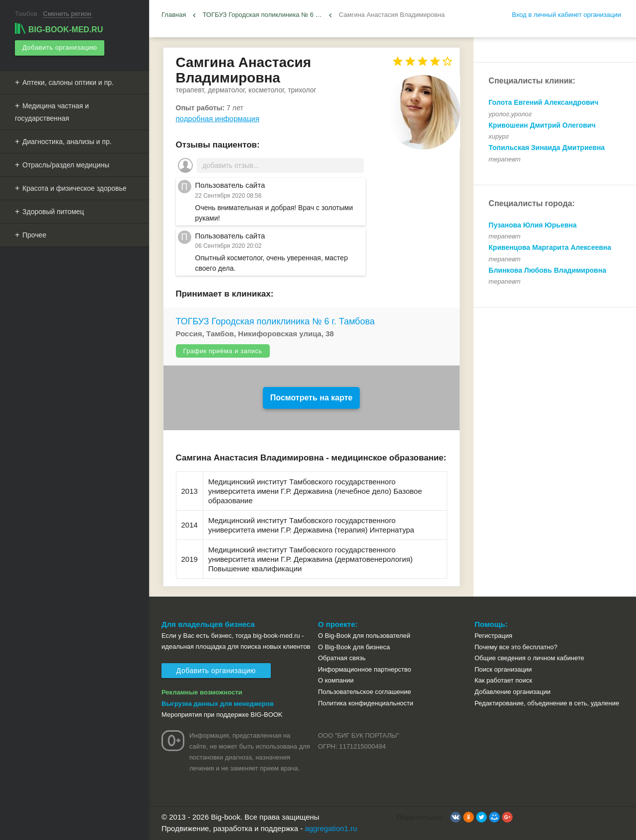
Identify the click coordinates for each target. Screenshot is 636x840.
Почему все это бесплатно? (516, 647)
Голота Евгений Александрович (543, 102)
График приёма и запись (223, 351)
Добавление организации (513, 692)
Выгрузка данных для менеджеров (218, 704)
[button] (456, 817)
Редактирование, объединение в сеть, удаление (547, 703)
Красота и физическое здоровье (75, 188)
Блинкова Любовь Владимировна (547, 270)
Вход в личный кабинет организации (566, 15)
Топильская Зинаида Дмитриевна (547, 148)
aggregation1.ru (331, 828)
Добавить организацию (59, 47)
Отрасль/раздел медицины (66, 164)
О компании (336, 680)
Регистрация (493, 636)
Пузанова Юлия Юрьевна (532, 225)
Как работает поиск (503, 680)
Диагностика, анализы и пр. (67, 141)
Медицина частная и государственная (52, 112)
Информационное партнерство (364, 669)
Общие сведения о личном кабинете (529, 658)
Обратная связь (342, 658)
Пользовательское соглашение (364, 692)
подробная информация (218, 118)
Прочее (34, 234)
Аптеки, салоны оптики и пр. (68, 82)
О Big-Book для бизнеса (354, 647)
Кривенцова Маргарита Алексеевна (550, 247)
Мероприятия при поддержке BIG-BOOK (222, 715)
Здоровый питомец (53, 211)
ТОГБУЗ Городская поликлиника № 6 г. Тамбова (276, 321)
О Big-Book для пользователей (364, 636)
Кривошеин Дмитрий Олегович (542, 125)
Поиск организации (503, 669)
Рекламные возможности (202, 692)
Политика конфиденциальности (366, 703)
